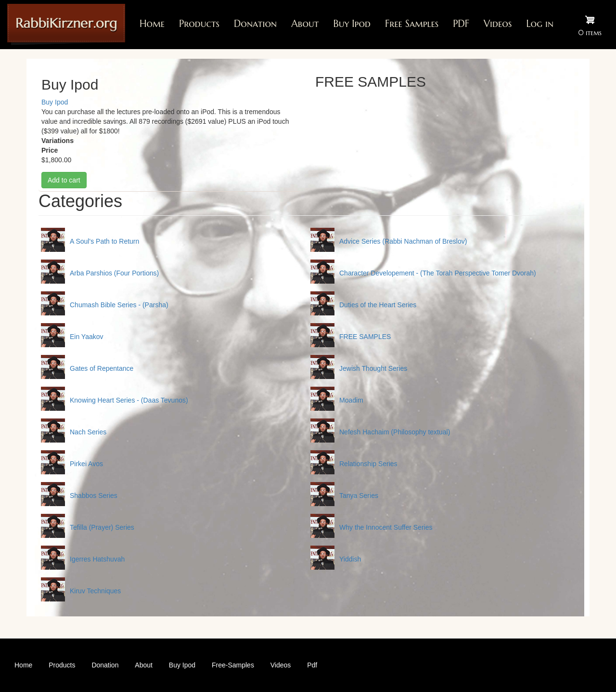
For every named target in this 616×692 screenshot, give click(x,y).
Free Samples (412, 24)
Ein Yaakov (87, 337)
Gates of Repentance (102, 368)
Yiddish (350, 559)
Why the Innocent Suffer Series (386, 527)
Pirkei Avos (86, 464)
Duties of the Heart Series (378, 305)
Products (199, 24)
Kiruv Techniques (95, 591)
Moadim (351, 400)
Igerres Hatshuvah (97, 559)
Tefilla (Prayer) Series (102, 527)
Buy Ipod (352, 24)
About (305, 24)
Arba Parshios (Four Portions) (114, 273)
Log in (540, 24)
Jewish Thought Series (373, 368)
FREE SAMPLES (365, 337)
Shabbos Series (94, 496)
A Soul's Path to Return (104, 241)
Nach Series (88, 432)
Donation (255, 24)
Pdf (312, 665)
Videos (498, 24)
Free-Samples (233, 665)
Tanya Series (359, 496)
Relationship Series (368, 464)
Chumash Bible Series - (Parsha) (119, 305)
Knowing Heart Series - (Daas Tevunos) (129, 400)
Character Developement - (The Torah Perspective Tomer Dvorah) (438, 273)
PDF (461, 24)
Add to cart (64, 180)
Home (152, 24)
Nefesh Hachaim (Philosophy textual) (395, 432)
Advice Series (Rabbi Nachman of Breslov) (403, 241)
